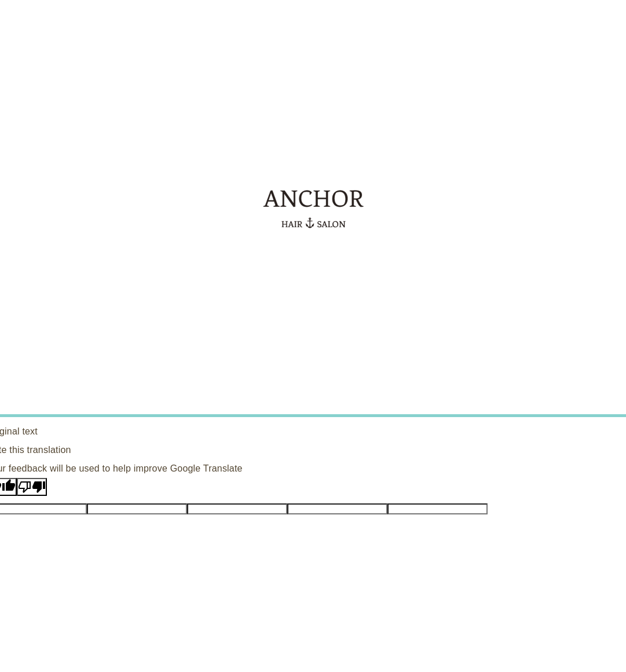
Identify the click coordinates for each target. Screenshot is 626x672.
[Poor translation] (32, 487)
